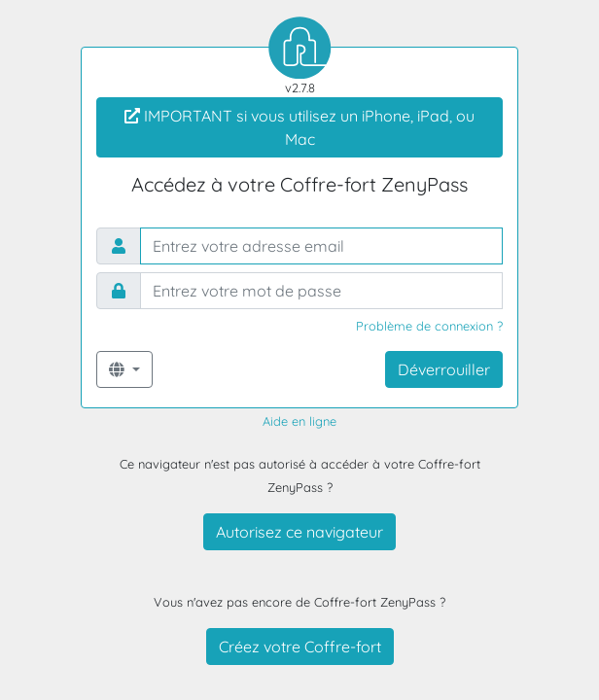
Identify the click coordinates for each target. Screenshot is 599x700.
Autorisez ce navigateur (299, 532)
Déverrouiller (444, 369)
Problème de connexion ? (429, 326)
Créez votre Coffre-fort (300, 647)
